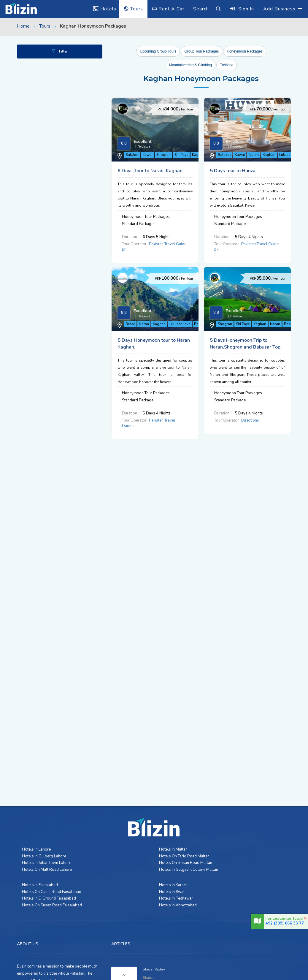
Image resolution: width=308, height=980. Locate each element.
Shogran (167, 157)
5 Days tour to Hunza (214, 201)
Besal (134, 351)
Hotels (105, 9)
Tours (133, 9)
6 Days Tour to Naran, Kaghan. (224, 107)
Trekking (227, 65)
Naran (165, 251)
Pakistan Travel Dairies (243, 368)
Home (23, 26)
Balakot (136, 157)
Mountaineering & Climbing (190, 65)
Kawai (151, 157)
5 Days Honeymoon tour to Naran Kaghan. (237, 301)
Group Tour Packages (201, 51)
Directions (232, 468)
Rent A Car (168, 9)
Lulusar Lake (184, 351)
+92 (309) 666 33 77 (285, 923)
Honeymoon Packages (245, 51)
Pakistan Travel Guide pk (244, 174)
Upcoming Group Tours (158, 51)
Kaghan (181, 251)
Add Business (280, 9)
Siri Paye (185, 157)
